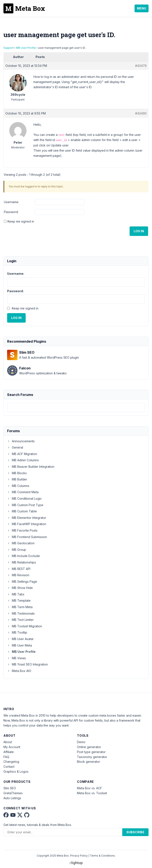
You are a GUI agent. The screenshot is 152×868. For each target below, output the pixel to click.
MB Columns (18, 486)
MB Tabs (16, 594)
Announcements (21, 441)
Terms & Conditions (102, 856)
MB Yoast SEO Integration (27, 664)
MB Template (19, 600)
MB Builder (17, 479)
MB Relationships (22, 562)
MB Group (17, 550)
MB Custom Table (22, 511)
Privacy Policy (79, 856)
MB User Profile (26, 48)
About (8, 742)
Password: (11, 212)
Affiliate (9, 752)
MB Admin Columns (23, 460)
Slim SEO (10, 788)
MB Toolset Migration (25, 626)
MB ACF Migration (22, 454)
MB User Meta (20, 645)
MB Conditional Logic (24, 498)
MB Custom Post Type (25, 505)
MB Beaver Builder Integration (31, 467)
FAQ (6, 757)
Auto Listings (12, 798)
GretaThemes (13, 793)
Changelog (11, 762)
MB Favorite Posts (22, 530)
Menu (142, 8)
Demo (81, 742)
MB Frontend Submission (27, 537)
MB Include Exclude (24, 556)
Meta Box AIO (19, 671)
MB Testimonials (21, 613)
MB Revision (18, 575)
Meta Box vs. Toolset (92, 793)
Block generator (89, 762)
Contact (9, 767)
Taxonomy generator (92, 757)
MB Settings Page (22, 582)
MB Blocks (17, 473)
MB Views (16, 658)
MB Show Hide (20, 588)
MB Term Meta (20, 607)
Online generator (89, 747)
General (15, 447)
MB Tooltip (17, 632)
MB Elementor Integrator (27, 518)
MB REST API (19, 569)
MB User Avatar (20, 639)
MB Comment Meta (23, 492)
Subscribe (135, 832)
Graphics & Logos (16, 771)
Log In (139, 231)
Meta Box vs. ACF (89, 788)
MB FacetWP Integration (27, 524)
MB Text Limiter (20, 620)
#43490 (141, 113)
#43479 (141, 66)
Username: (11, 202)
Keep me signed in (21, 221)
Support (9, 48)
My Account (12, 747)
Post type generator (91, 752)
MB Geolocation (21, 543)
